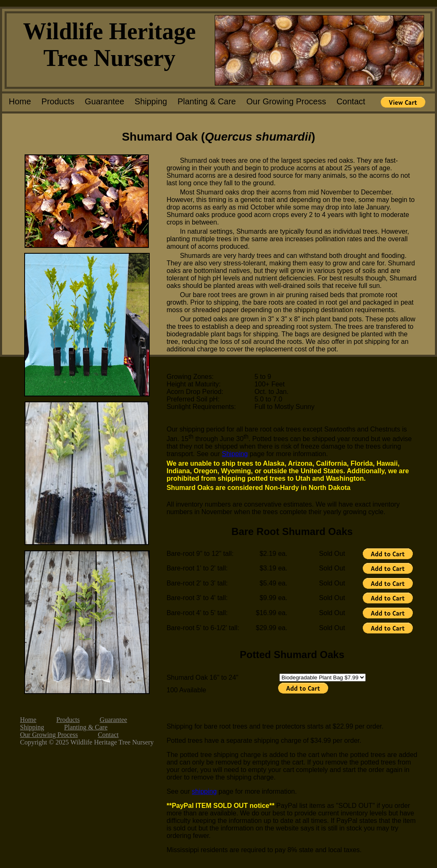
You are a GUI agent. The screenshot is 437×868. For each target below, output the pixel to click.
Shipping (151, 101)
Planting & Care (207, 101)
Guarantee (104, 101)
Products (58, 101)
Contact (351, 101)
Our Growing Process (286, 101)
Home (20, 101)
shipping (204, 791)
